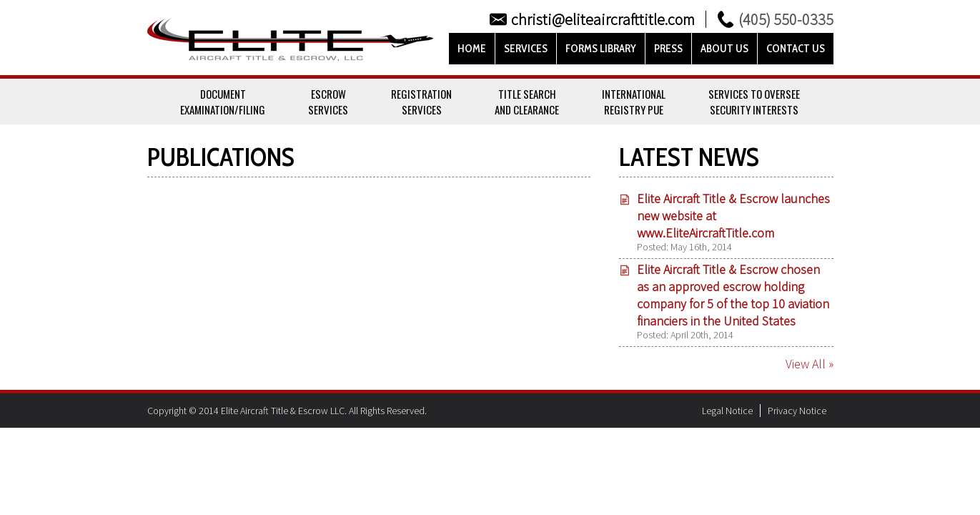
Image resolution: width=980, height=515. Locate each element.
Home (472, 49)
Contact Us (796, 49)
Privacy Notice (797, 411)
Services (526, 49)
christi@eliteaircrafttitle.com (603, 19)
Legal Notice (727, 411)
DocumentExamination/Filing (223, 102)
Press (668, 49)
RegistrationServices (421, 102)
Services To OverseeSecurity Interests (754, 102)
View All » (810, 364)
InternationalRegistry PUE (634, 102)
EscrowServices (328, 102)
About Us (724, 49)
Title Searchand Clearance (527, 102)
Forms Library (601, 49)
